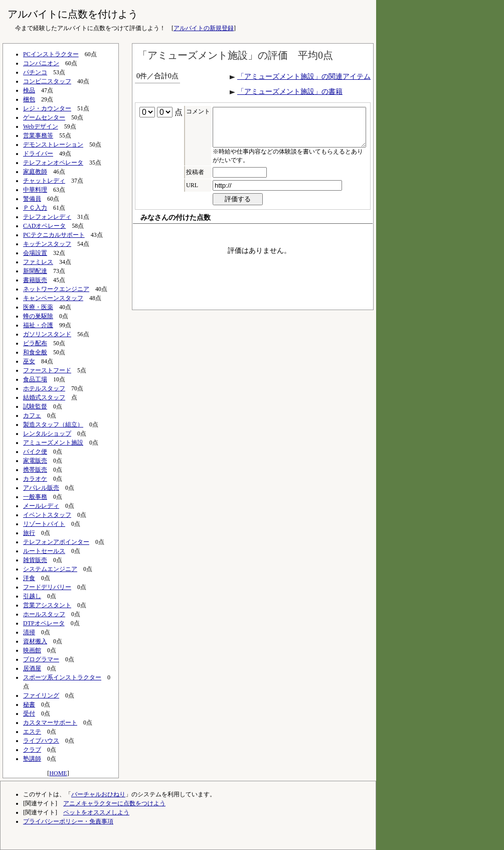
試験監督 (35, 406)
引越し (32, 596)
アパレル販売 (41, 488)
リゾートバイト (44, 524)
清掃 (29, 632)
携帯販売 (35, 470)
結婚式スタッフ (44, 397)
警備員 (32, 199)
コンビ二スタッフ (47, 81)
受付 (29, 714)
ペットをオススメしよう (96, 812)
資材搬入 (35, 641)
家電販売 (35, 461)
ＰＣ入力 (35, 208)
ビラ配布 (35, 343)
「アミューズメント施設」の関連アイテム (304, 77)
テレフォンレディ (47, 217)
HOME (58, 773)
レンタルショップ (47, 434)
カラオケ (35, 479)
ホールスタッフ (44, 614)
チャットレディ (44, 181)
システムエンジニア (50, 569)
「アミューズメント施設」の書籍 (290, 92)
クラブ (32, 750)
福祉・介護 (38, 325)
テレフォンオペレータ (53, 163)
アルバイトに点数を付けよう (73, 14)
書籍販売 (35, 280)
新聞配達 (35, 271)
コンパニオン (41, 63)
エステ (32, 732)
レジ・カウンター (47, 108)
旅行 (29, 533)
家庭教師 (35, 172)
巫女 (29, 361)
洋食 (29, 578)
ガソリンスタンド (47, 334)
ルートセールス (44, 551)
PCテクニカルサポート (54, 235)
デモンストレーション (53, 145)
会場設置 (35, 253)
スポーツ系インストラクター (62, 677)
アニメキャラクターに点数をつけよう (114, 803)
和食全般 (35, 352)
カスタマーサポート (50, 723)
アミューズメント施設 (53, 443)
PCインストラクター (51, 54)
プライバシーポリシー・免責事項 (68, 821)
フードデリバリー (47, 587)
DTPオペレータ (44, 623)
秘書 (29, 704)
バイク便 (35, 452)
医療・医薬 (38, 307)
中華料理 (35, 190)
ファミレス (38, 262)
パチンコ (35, 72)
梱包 (29, 99)
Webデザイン (41, 126)
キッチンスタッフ (47, 244)
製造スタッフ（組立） (53, 424)
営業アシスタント (47, 605)
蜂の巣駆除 (38, 316)
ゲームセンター (44, 117)
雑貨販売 (35, 560)
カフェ (32, 415)
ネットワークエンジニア (56, 289)
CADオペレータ (44, 226)
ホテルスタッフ (44, 388)
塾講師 (32, 759)
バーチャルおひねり (98, 794)
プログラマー (41, 659)
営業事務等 (38, 135)
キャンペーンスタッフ (53, 298)
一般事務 (35, 497)
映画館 (32, 650)
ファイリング (41, 695)
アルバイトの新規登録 (204, 28)
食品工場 (35, 379)
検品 (29, 90)
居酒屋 (32, 668)
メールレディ (41, 506)
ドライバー (38, 154)
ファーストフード (47, 370)
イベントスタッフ (47, 515)
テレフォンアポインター (56, 542)
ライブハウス (41, 741)
